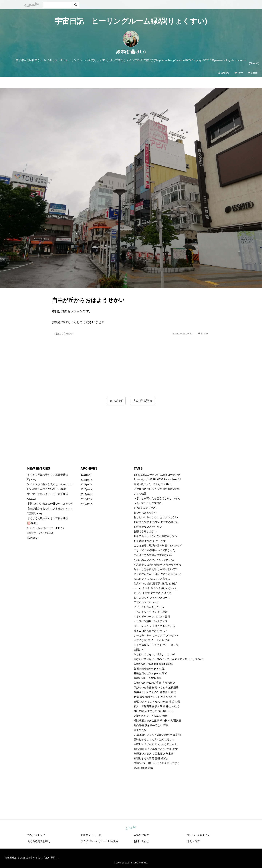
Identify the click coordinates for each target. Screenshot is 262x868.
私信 (30, 538)
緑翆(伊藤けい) (131, 52)
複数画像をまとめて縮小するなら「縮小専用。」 (33, 858)
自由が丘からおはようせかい (88, 300)
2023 (83, 475)
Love (239, 73)
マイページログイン (199, 835)
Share (253, 73)
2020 (83, 489)
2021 (83, 484)
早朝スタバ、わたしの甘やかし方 (46, 504)
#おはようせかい (64, 334)
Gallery (223, 73)
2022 (83, 480)
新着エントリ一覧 (91, 835)
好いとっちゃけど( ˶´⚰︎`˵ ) (42, 528)
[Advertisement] (131, 374)
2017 (83, 504)
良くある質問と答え (39, 841)
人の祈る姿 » (143, 401)
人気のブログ (141, 835)
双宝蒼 (31, 513)
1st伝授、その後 (37, 533)
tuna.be (131, 828)
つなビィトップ (36, 835)
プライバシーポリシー (93, 841)
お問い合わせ (141, 841)
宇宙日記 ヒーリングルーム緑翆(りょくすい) (131, 21)
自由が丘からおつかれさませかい (46, 508)
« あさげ (116, 401)
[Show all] (254, 63)
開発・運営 (193, 841)
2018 (83, 499)
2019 (83, 494)
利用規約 (113, 841)
